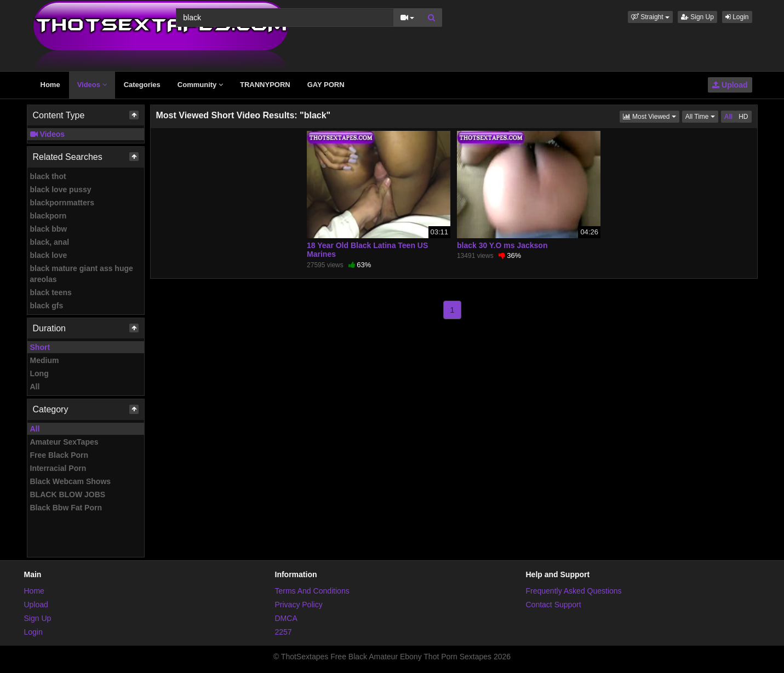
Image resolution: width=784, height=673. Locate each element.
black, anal (50, 242)
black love (49, 255)
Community (200, 85)
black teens (51, 292)
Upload (730, 85)
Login (737, 17)
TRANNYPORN (265, 85)
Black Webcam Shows (71, 481)
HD (743, 117)
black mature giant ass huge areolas (82, 274)
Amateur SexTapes (64, 442)
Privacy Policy (299, 605)
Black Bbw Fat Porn (66, 508)
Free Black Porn (59, 455)
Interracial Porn (58, 468)
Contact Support (554, 605)
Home (50, 85)
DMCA (286, 618)
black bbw (49, 229)
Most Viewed (651, 116)
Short (40, 347)
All (35, 387)
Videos (92, 85)
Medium (45, 360)
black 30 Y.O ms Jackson (502, 245)
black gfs (47, 306)
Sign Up (697, 17)
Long (39, 373)
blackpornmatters (62, 203)
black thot (48, 176)
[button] (650, 17)
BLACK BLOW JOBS (68, 494)
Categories (142, 85)
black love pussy (61, 189)
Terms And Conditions (312, 591)
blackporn (48, 216)
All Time (702, 116)
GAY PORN (326, 85)
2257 (284, 632)
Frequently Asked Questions (574, 591)
